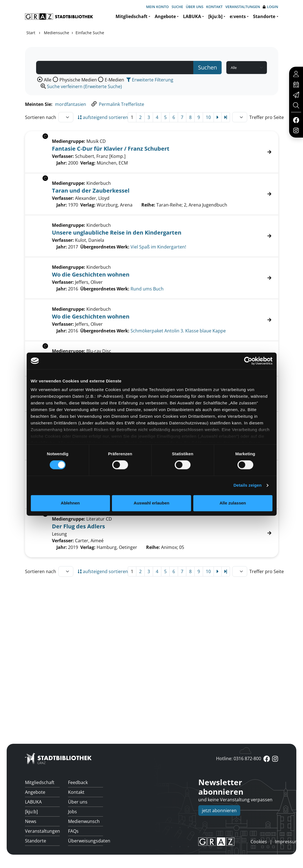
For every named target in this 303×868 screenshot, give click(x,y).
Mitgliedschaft (132, 16)
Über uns (195, 7)
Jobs (72, 812)
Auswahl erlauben (151, 503)
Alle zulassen (233, 503)
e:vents (238, 16)
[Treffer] (152, 236)
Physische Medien (78, 80)
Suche (177, 7)
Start (31, 33)
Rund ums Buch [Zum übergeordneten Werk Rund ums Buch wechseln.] (147, 289)
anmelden (241, 842)
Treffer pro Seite (267, 117)
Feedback (78, 782)
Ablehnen (70, 503)
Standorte (264, 16)
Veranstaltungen (243, 7)
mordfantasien (71, 104)
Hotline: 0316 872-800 (239, 758)
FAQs (73, 831)
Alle (48, 80)
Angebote (165, 16)
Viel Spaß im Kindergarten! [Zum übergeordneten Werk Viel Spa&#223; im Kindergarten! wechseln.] (158, 247)
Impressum (287, 842)
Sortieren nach (41, 117)
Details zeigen (248, 485)
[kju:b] (215, 16)
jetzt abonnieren (219, 810)
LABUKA (192, 16)
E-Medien (114, 80)
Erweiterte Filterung (150, 80)
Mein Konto (157, 7)
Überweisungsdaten (86, 841)
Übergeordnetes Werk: (105, 247)
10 (208, 117)
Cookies (259, 842)
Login (270, 7)
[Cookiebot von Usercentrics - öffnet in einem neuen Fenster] (248, 361)
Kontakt (214, 7)
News (31, 821)
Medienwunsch (84, 821)
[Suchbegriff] (115, 68)
